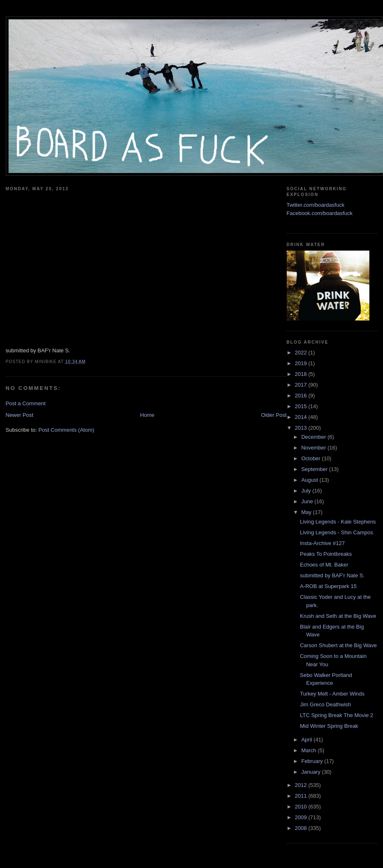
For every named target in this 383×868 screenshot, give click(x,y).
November (314, 448)
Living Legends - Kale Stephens (338, 522)
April (307, 740)
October (312, 458)
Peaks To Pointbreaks (326, 554)
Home (147, 415)
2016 (302, 396)
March (309, 750)
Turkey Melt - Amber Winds (332, 694)
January (312, 772)
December (314, 437)
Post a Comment (26, 403)
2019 (302, 363)
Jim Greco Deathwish (326, 704)
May (307, 512)
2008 (302, 828)
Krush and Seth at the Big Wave (338, 616)
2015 (302, 406)
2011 (302, 796)
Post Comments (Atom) (66, 430)
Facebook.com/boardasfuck (320, 213)
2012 (302, 785)
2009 (302, 817)
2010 (302, 807)
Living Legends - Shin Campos (337, 532)
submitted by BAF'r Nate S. (332, 575)
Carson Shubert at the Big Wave (338, 645)
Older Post (274, 415)
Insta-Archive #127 (322, 543)
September (315, 469)
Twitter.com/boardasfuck (316, 205)
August (310, 480)
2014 (302, 417)
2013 (302, 428)
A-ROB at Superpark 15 (328, 586)
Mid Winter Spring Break (329, 726)
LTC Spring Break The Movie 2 (337, 715)
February (313, 761)
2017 (302, 385)
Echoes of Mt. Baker (324, 565)
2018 (302, 374)
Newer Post (20, 415)
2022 (302, 353)
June (308, 501)
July (307, 491)
